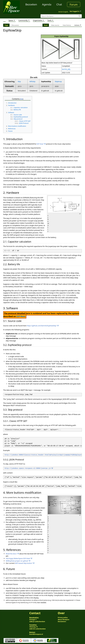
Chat (59, 4)
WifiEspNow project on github (17, 561)
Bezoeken (31, 4)
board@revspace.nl (36, 634)
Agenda (47, 4)
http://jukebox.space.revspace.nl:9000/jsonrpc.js (28, 468)
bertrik (64, 69)
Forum (74, 5)
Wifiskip (32, 81)
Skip (19, 81)
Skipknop (58, 81)
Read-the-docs (11, 554)
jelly (69, 69)
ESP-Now (40, 144)
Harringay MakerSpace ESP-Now (18, 558)
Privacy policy (63, 617)
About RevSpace (64, 619)
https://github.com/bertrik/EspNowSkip (42, 326)
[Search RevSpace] (61, 16)
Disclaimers (62, 621)
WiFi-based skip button (23, 563)
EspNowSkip (46, 81)
